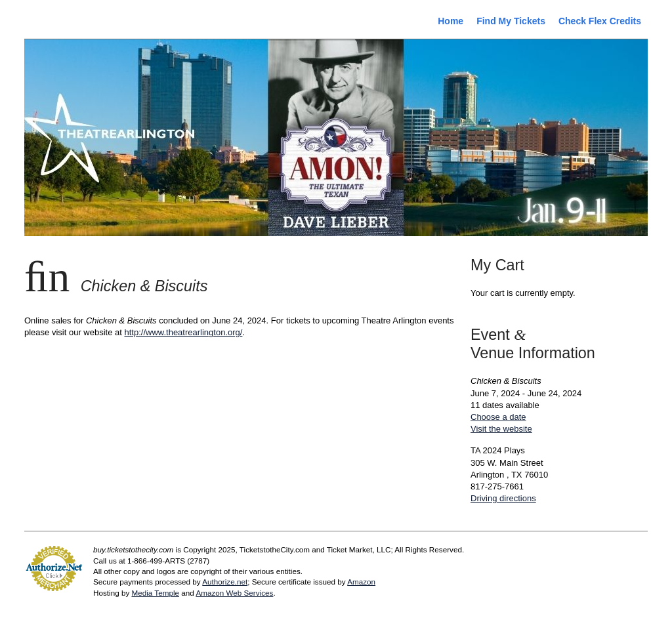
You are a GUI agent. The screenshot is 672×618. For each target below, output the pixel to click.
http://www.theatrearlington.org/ (183, 332)
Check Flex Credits (600, 21)
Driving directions (503, 498)
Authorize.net (225, 582)
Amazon (361, 582)
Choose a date (498, 417)
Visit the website (501, 429)
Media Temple (155, 593)
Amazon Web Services (234, 593)
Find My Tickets (511, 21)
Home (451, 21)
